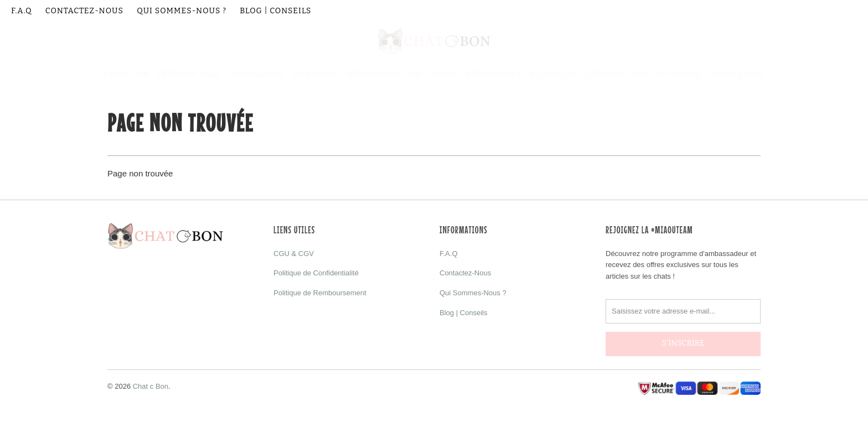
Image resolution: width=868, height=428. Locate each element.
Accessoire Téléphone (577, 74)
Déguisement (494, 74)
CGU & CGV (294, 254)
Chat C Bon (127, 74)
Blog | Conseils (275, 11)
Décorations (374, 74)
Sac (416, 74)
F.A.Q (22, 11)
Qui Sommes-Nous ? (182, 11)
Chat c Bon (151, 379)
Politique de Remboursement (320, 293)
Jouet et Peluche (667, 74)
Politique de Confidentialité (316, 273)
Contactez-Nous (84, 11)
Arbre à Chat (737, 74)
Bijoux (445, 74)
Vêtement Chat (189, 74)
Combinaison (256, 74)
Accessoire (315, 74)
